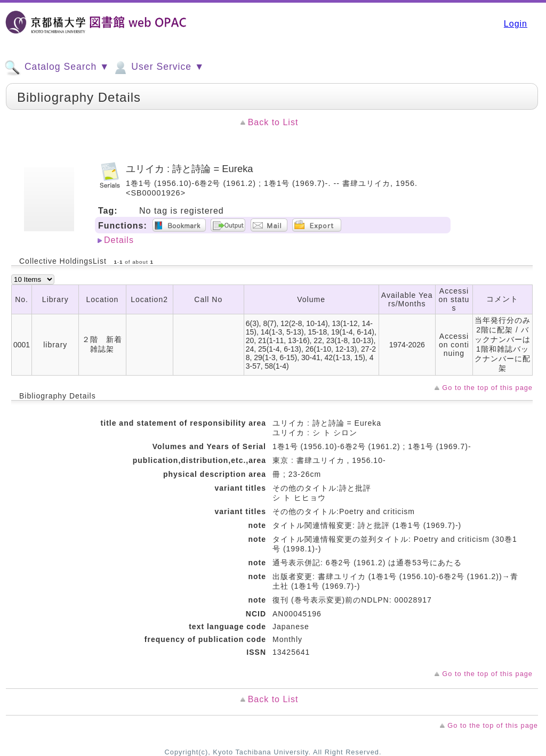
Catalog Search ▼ (57, 68)
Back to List (273, 122)
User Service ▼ (158, 68)
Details (119, 240)
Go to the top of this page (487, 388)
